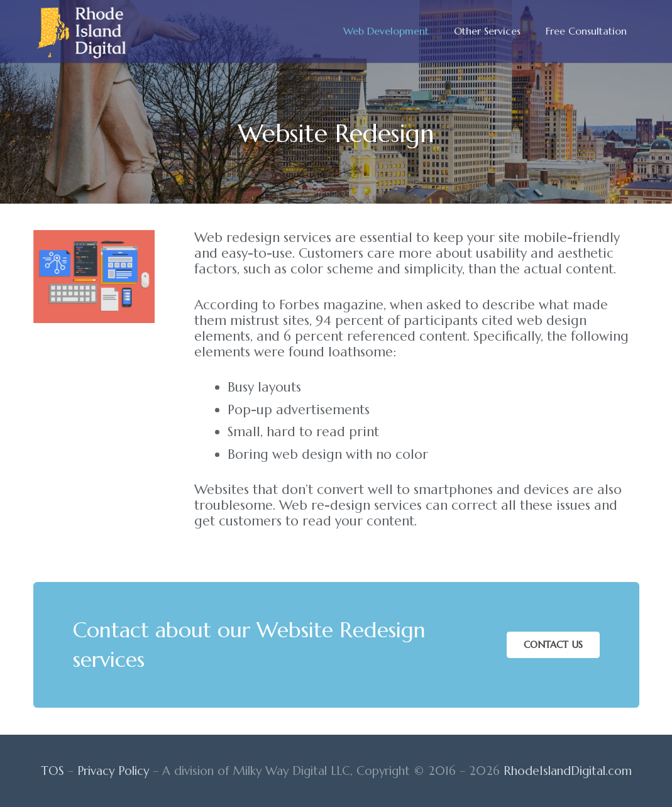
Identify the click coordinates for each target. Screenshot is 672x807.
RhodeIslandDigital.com (568, 771)
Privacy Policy (113, 771)
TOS (52, 771)
